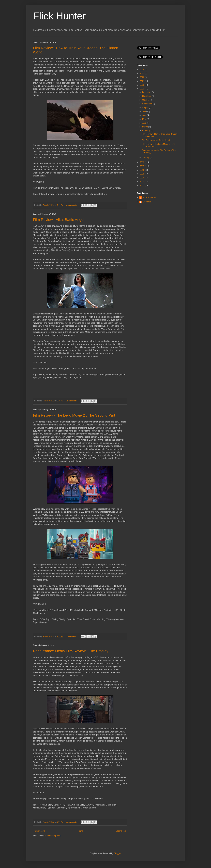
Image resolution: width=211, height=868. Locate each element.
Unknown (147, 202)
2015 (142, 174)
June (145, 115)
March (145, 127)
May (144, 119)
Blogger (117, 853)
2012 (142, 186)
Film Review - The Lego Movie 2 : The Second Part (74, 415)
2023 (142, 74)
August (146, 108)
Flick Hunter (59, 16)
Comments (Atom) (53, 836)
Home (80, 831)
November (147, 96)
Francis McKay (149, 198)
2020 (142, 85)
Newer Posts (39, 831)
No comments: (72, 205)
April (144, 123)
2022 (142, 77)
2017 (142, 166)
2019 (142, 89)
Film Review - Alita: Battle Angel (59, 220)
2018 (142, 162)
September (147, 104)
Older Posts (121, 831)
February (146, 131)
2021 (142, 81)
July (144, 112)
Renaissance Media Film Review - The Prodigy (71, 651)
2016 (142, 170)
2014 (142, 178)
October (146, 100)
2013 (142, 182)
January (146, 158)
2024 (142, 70)
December (147, 92)
